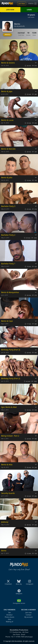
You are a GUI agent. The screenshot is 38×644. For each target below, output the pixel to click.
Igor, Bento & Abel (9, 407)
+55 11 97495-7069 (18, 637)
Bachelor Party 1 (8, 264)
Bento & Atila (7, 465)
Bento (4, 551)
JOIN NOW (10, 10)
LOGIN (29, 10)
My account (28, 617)
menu (33, 4)
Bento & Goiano (8, 63)
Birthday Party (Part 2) (11, 379)
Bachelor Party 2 (8, 235)
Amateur (9, 615)
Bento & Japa (7, 91)
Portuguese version (19, 603)
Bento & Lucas (7, 120)
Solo (9, 619)
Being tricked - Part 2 (10, 436)
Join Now (22, 4)
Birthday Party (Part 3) (11, 350)
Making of (9, 622)
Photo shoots (9, 617)
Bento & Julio (7, 178)
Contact (28, 615)
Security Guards (8, 493)
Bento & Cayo (7, 321)
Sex (9, 613)
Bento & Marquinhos (10, 292)
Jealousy (5, 522)
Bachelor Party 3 (8, 206)
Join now (28, 613)
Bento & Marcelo (8, 149)
